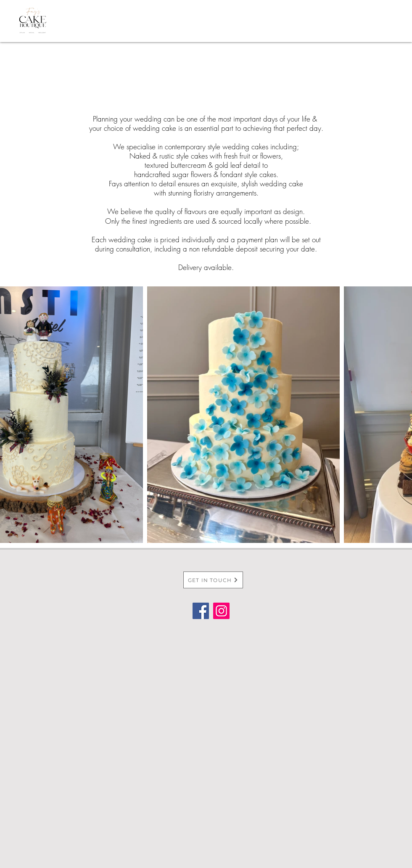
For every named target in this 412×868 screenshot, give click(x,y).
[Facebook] (201, 611)
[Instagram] (221, 611)
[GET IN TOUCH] (213, 580)
